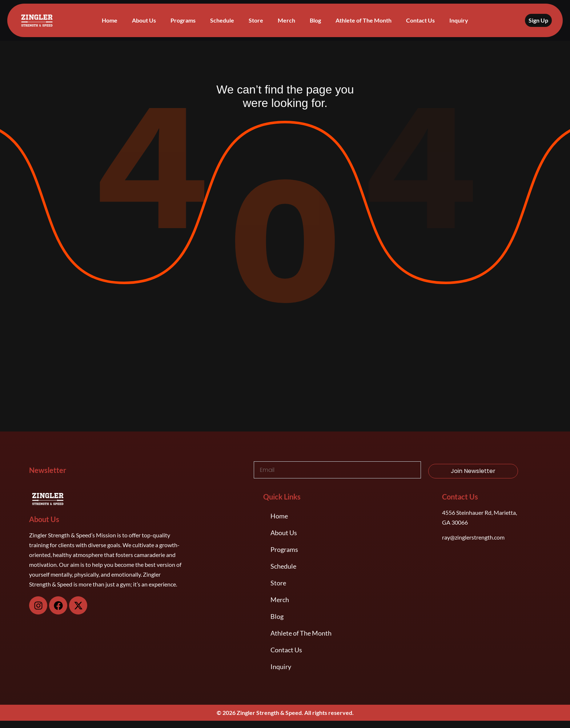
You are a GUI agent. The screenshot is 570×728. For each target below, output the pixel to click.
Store (256, 20)
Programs (183, 20)
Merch (286, 20)
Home (110, 20)
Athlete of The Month (364, 20)
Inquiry (459, 20)
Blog (315, 20)
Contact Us (420, 20)
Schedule (222, 20)
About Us (144, 20)
